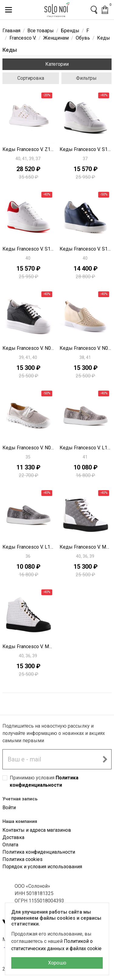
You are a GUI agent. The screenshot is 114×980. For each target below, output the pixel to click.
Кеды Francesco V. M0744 (86, 547)
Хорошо (57, 963)
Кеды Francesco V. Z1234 (29, 149)
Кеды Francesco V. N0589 (29, 448)
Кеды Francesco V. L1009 (86, 448)
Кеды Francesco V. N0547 (29, 348)
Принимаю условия (44, 781)
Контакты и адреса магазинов (37, 830)
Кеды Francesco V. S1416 (86, 249)
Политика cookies (22, 859)
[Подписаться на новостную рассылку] (105, 759)
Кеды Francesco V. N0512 (86, 348)
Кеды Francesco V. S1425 (29, 249)
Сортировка (31, 78)
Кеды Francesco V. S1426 (86, 149)
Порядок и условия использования (42, 867)
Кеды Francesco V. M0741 (29, 646)
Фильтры (86, 78)
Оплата (10, 845)
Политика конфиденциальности (39, 852)
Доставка (13, 837)
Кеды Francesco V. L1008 (29, 547)
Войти (9, 808)
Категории (57, 64)
